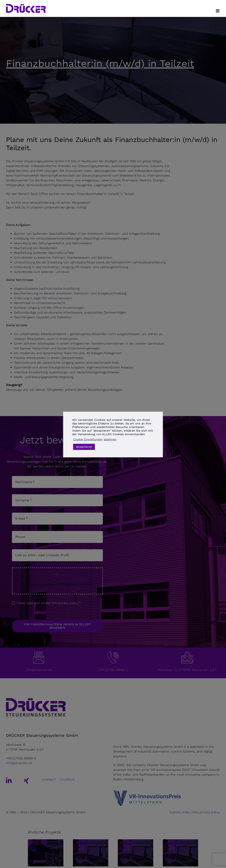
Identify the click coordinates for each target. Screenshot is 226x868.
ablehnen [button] (110, 439)
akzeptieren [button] (84, 447)
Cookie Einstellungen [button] (88, 439)
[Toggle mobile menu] (218, 11)
